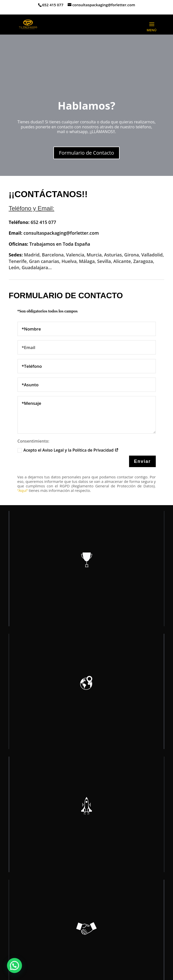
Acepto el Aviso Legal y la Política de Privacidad (68, 450)
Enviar (142, 461)
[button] (14, 965)
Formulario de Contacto (86, 153)
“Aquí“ (22, 490)
